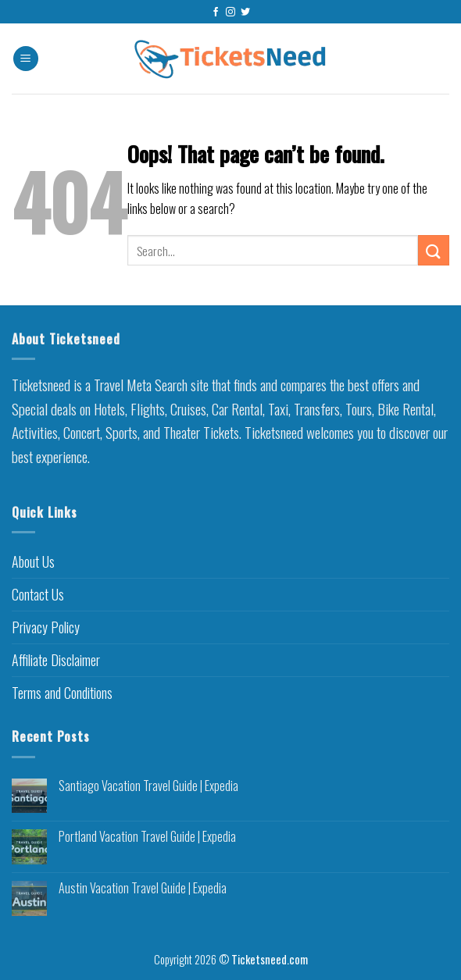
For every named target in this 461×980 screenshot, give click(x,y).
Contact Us (38, 594)
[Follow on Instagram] (230, 12)
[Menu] (26, 59)
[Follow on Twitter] (245, 12)
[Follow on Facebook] (216, 12)
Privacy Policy (46, 627)
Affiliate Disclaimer (56, 660)
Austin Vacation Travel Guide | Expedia (143, 888)
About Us (33, 561)
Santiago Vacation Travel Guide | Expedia (148, 786)
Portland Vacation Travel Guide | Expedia (147, 837)
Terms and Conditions (62, 693)
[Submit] (434, 250)
